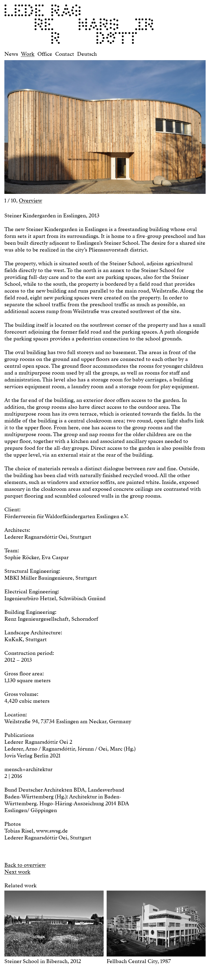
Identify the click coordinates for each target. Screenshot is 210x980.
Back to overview (25, 865)
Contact (65, 54)
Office (45, 54)
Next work (17, 872)
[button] (55, 124)
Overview (30, 201)
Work (28, 54)
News (11, 54)
